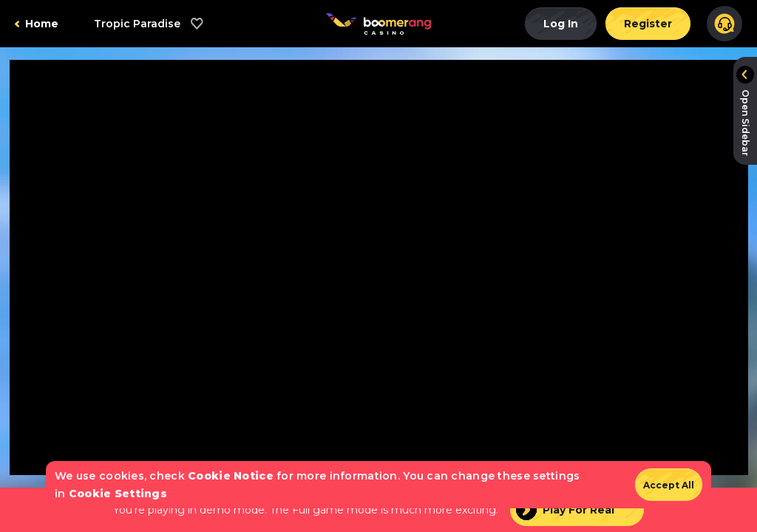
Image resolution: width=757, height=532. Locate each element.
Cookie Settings (118, 494)
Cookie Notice (231, 476)
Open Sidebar (746, 123)
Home (42, 24)
